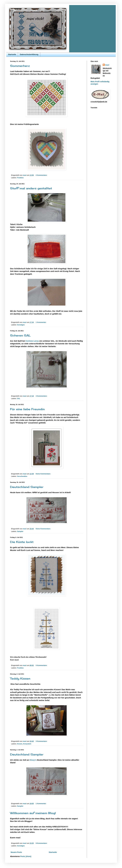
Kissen (20, 744)
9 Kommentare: (42, 843)
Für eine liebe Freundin (27, 409)
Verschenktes (22, 476)
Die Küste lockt (22, 542)
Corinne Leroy (32, 341)
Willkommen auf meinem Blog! (33, 813)
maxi (107, 65)
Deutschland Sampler (27, 487)
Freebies (20, 178)
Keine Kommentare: (43, 474)
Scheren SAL (20, 335)
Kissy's (33, 760)
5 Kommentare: (42, 665)
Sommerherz (20, 66)
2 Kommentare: (42, 175)
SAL (19, 399)
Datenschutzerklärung (29, 54)
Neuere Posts (16, 852)
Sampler (20, 531)
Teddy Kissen (20, 678)
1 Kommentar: (41, 322)
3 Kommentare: (42, 396)
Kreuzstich (27, 744)
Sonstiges (21, 325)
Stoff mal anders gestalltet (31, 188)
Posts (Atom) (26, 856)
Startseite (12, 54)
